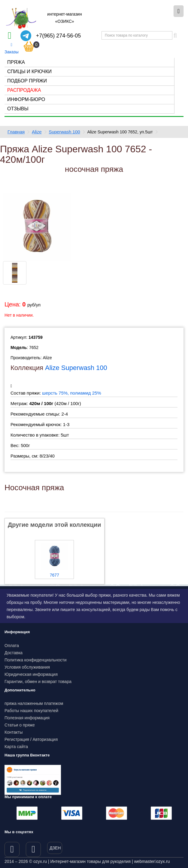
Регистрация (17, 739)
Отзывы (18, 109)
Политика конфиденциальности (36, 660)
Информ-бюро (26, 99)
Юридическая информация (31, 674)
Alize (37, 132)
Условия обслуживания (27, 667)
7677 (55, 575)
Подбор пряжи (27, 81)
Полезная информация (27, 718)
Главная (16, 132)
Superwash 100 (64, 132)
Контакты (14, 732)
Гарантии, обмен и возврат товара (38, 682)
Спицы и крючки (29, 72)
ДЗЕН (55, 848)
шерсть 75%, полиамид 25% (72, 393)
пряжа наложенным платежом (34, 703)
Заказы (12, 49)
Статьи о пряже (20, 725)
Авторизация (45, 739)
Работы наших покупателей (31, 711)
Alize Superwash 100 (76, 368)
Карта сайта (16, 747)
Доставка (14, 653)
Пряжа (16, 62)
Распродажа (24, 90)
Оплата (12, 646)
